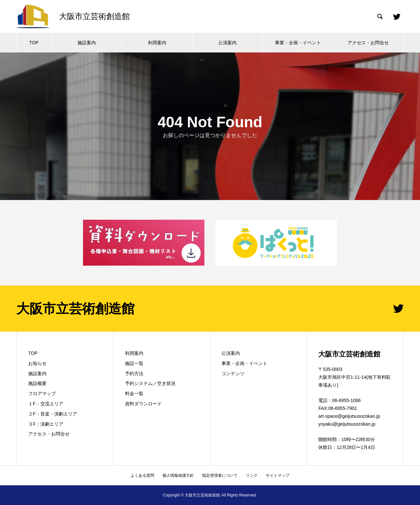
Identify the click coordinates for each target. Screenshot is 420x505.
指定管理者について (220, 475)
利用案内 (157, 43)
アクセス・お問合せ (368, 43)
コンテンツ (233, 374)
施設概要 (37, 383)
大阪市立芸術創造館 (75, 309)
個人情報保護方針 (178, 475)
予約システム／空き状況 (150, 383)
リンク (252, 475)
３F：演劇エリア (46, 424)
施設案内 (87, 43)
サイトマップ (278, 475)
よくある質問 (142, 475)
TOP (34, 43)
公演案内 (227, 43)
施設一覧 (134, 363)
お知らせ (37, 363)
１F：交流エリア (46, 404)
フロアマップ (42, 394)
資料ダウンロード (143, 404)
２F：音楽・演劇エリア (53, 414)
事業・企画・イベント (298, 43)
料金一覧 (134, 394)
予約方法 (134, 374)
